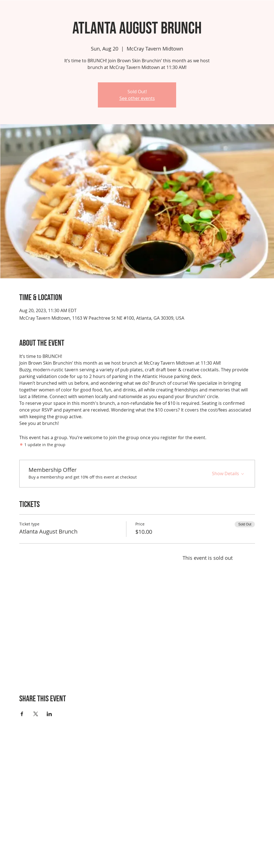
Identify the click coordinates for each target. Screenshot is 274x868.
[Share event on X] (36, 714)
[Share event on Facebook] (22, 714)
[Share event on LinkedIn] (49, 714)
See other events (137, 98)
